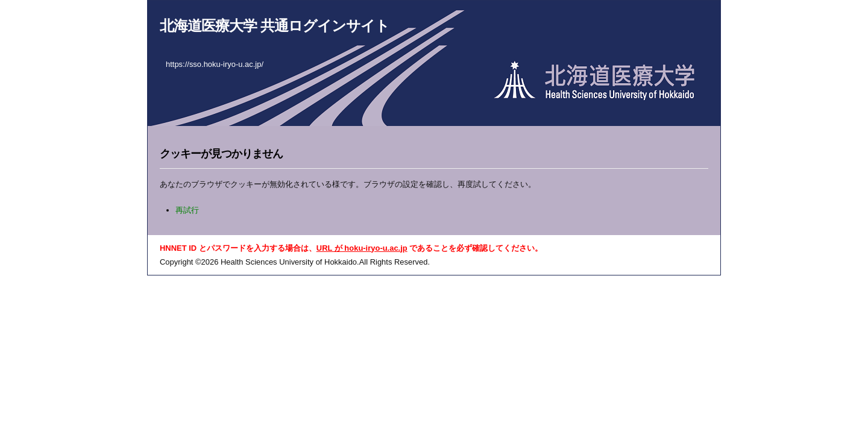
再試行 (187, 210)
